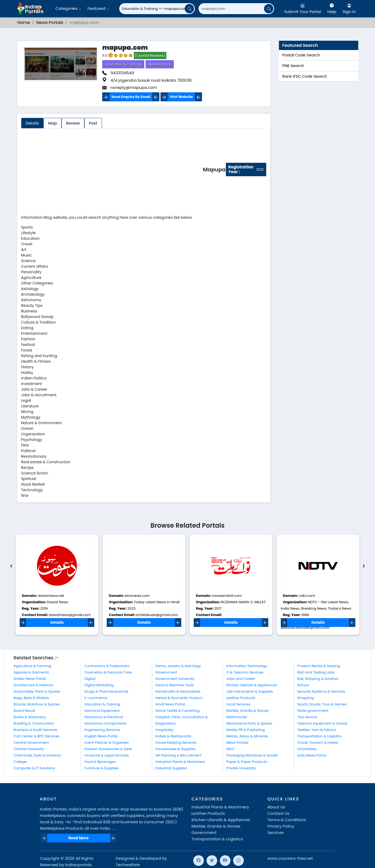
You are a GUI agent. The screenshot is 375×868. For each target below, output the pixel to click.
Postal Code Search (301, 55)
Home (24, 22)
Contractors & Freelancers (107, 666)
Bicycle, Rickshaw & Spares (37, 704)
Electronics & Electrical (104, 717)
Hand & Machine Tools (175, 685)
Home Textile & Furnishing (178, 711)
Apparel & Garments (31, 672)
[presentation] (11, 566)
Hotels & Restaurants (173, 736)
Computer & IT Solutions (34, 768)
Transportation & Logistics (320, 736)
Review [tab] (73, 123)
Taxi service (307, 717)
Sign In (349, 9)
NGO (230, 749)
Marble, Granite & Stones (247, 711)
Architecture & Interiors (33, 685)
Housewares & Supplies (176, 749)
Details (57, 622)
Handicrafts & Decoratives (178, 691)
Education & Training (123, 64)
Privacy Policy (281, 826)
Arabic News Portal (30, 679)
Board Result (24, 711)
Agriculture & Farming (32, 666)
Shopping (306, 698)
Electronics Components (105, 723)
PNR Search (293, 66)
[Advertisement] (112, 171)
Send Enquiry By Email (131, 97)
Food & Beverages (100, 762)
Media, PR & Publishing (246, 730)
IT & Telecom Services (245, 672)
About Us (276, 807)
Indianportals (78, 865)
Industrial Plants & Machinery (180, 762)
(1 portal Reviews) (150, 55)
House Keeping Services (176, 743)
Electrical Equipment (102, 711)
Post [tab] (93, 123)
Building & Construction (34, 723)
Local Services (238, 704)
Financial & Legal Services (107, 755)
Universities (307, 749)
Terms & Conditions (287, 820)
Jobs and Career (241, 679)
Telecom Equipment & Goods (322, 723)
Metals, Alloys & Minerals (247, 736)
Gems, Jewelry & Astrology (178, 666)
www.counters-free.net (290, 858)
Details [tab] (32, 123)
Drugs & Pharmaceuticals (106, 691)
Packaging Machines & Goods (252, 755)
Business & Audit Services (35, 730)
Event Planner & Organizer (107, 743)
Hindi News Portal (170, 704)
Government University (175, 679)
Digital (90, 679)
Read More (79, 838)
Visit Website (181, 97)
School (303, 685)
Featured (98, 8)
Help (332, 9)
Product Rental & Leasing (319, 666)
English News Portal (101, 736)
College (20, 762)
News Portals (50, 22)
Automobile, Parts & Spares (37, 691)
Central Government (31, 743)
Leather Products (241, 698)
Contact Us (279, 813)
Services (276, 832)
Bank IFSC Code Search (305, 76)
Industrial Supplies (171, 768)
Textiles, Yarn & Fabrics (317, 730)
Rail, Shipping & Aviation (318, 679)
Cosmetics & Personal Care (108, 672)
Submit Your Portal (303, 9)
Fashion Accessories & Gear (108, 749)
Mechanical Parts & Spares (249, 723)
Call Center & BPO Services (36, 736)
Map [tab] (53, 123)
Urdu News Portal (312, 755)
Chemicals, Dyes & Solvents (37, 755)
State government (313, 711)
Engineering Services (102, 730)
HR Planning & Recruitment (178, 755)
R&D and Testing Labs (316, 672)
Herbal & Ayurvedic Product (179, 698)
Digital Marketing (99, 685)
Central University (29, 749)
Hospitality (164, 730)
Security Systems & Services (321, 691)
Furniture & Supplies (102, 768)
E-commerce (96, 698)
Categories (68, 8)
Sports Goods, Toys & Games (322, 704)
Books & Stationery (30, 717)
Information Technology (247, 666)
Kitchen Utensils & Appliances (252, 685)
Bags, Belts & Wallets (31, 698)
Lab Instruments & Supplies (250, 691)
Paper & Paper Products (247, 762)
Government (166, 672)
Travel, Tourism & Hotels (318, 743)
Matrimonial (237, 717)
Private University (241, 768)
